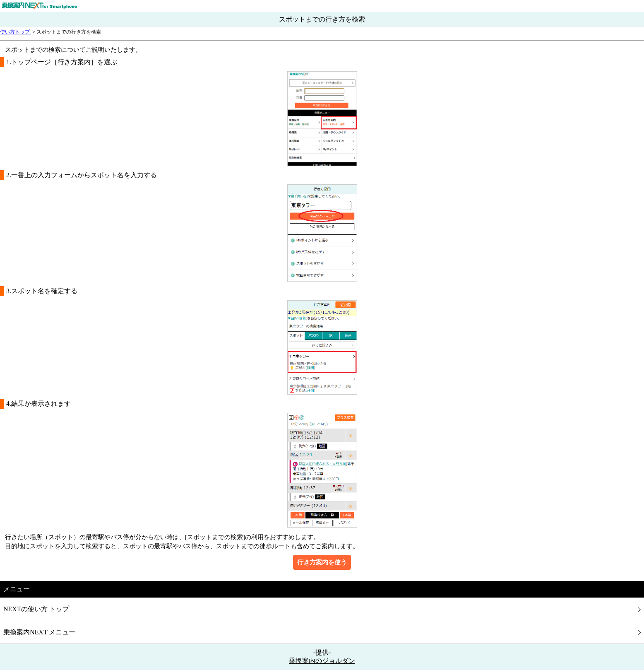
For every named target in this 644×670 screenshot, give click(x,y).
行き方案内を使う (322, 562)
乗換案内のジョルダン (322, 661)
